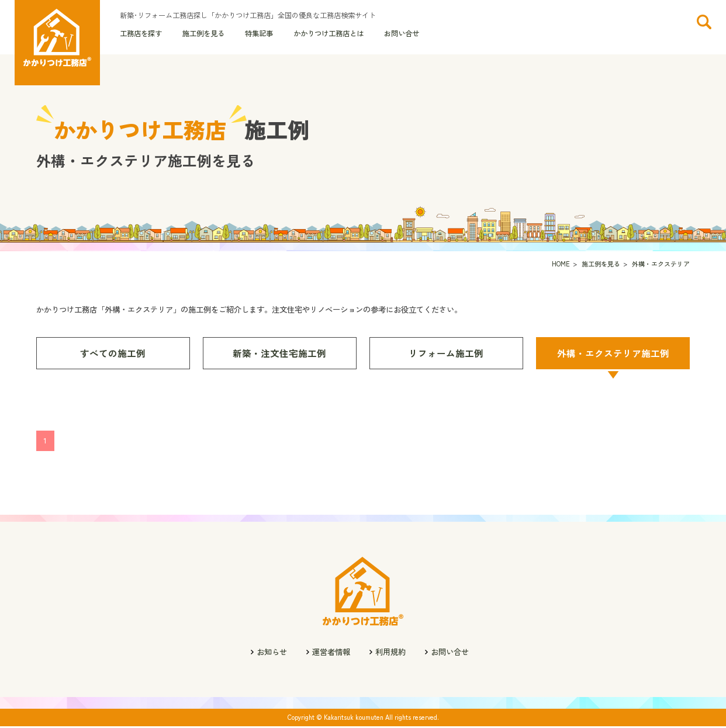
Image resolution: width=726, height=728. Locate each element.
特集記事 (259, 34)
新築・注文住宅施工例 (279, 355)
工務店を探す (141, 34)
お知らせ (272, 654)
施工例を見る (203, 34)
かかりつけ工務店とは (329, 34)
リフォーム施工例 (446, 355)
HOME (561, 266)
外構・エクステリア (661, 266)
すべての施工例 (113, 355)
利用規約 (390, 654)
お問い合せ (402, 34)
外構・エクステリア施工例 (613, 355)
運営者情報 (331, 654)
